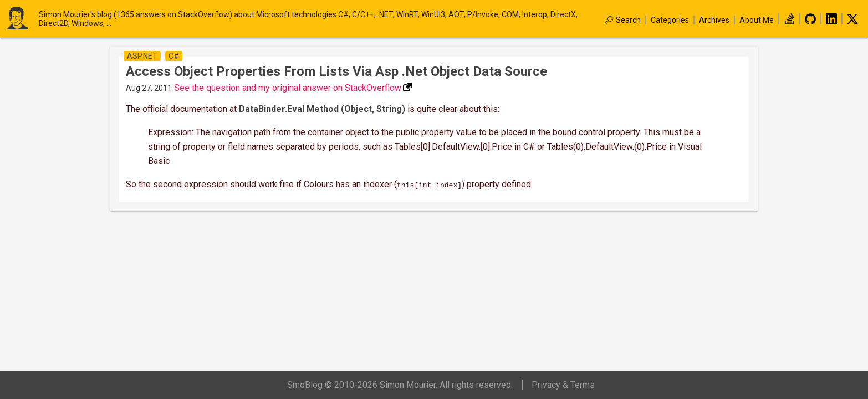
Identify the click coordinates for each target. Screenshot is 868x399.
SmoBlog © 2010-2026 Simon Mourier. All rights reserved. (400, 385)
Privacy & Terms (563, 385)
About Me (757, 20)
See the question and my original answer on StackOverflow (288, 88)
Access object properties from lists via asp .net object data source (336, 71)
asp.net (142, 56)
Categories (670, 20)
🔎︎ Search (622, 20)
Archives (714, 20)
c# (174, 56)
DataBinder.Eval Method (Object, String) (322, 109)
